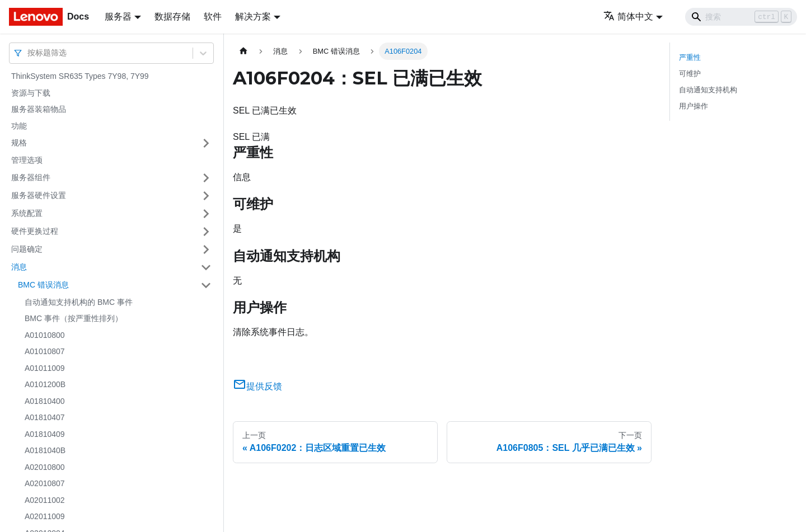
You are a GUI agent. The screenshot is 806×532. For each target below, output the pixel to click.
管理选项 (27, 160)
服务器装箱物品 (39, 109)
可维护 (690, 74)
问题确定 (27, 249)
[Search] (741, 17)
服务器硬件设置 (39, 195)
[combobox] (29, 53)
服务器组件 (31, 177)
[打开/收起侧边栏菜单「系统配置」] (206, 214)
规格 (19, 143)
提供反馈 (257, 386)
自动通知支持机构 (708, 90)
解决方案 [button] (253, 17)
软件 (213, 17)
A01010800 (45, 335)
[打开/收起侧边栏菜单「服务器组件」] (206, 178)
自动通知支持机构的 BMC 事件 (79, 302)
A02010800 (45, 467)
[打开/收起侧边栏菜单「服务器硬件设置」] (206, 196)
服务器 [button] (118, 17)
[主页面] (243, 51)
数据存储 (172, 17)
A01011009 (45, 368)
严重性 (690, 57)
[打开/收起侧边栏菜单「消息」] (206, 267)
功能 (19, 126)
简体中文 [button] (628, 17)
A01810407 (45, 417)
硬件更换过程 (35, 231)
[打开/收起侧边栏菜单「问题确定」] (206, 249)
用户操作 (693, 106)
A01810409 (45, 434)
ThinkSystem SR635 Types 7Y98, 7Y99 (80, 76)
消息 (19, 267)
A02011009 (45, 516)
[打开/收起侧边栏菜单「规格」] (206, 143)
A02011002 (45, 500)
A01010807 (45, 351)
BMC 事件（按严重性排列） (74, 318)
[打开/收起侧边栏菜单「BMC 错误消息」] (206, 285)
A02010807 (45, 483)
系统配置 (27, 213)
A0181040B (45, 450)
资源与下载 (31, 93)
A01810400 (45, 401)
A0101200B (45, 384)
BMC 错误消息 (43, 285)
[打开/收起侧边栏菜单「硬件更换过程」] (206, 232)
